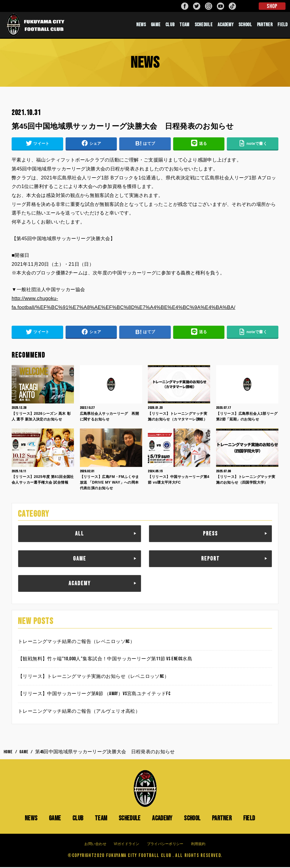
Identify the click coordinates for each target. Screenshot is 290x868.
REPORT (210, 560)
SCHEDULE (204, 25)
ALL (80, 535)
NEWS (141, 25)
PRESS (210, 535)
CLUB (170, 25)
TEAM (184, 25)
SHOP (272, 6)
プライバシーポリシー (165, 845)
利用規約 (198, 845)
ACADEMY (225, 25)
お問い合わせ (95, 845)
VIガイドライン (127, 845)
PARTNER (265, 25)
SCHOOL (245, 25)
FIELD (283, 25)
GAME (156, 25)
